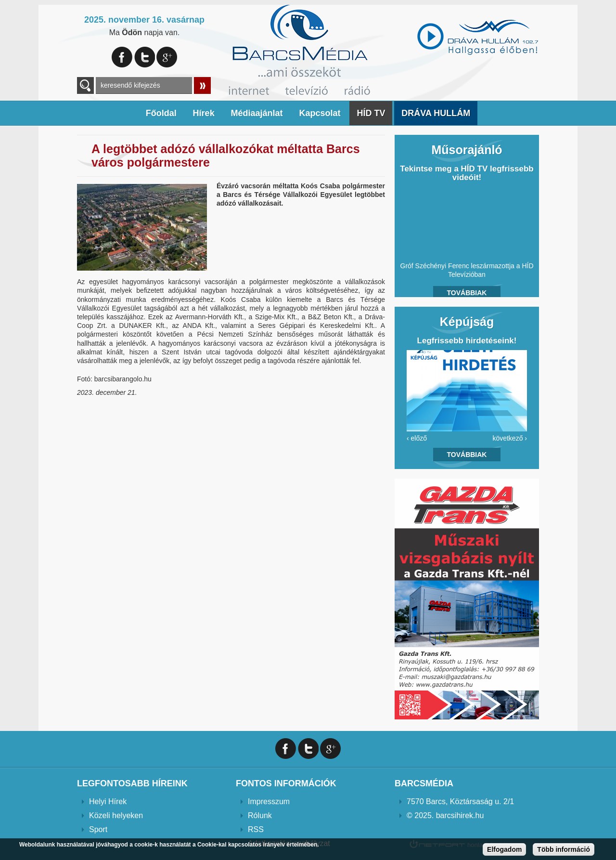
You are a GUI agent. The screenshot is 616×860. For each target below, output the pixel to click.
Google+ (167, 57)
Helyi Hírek (108, 801)
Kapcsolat (320, 113)
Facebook (122, 57)
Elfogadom (504, 849)
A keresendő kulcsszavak (85, 85)
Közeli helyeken (116, 815)
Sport (98, 829)
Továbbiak (467, 293)
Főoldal (161, 113)
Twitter (145, 57)
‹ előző (417, 438)
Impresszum (269, 801)
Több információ (564, 849)
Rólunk (260, 815)
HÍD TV (371, 113)
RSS (256, 829)
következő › (510, 438)
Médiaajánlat (257, 113)
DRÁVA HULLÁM (436, 113)
